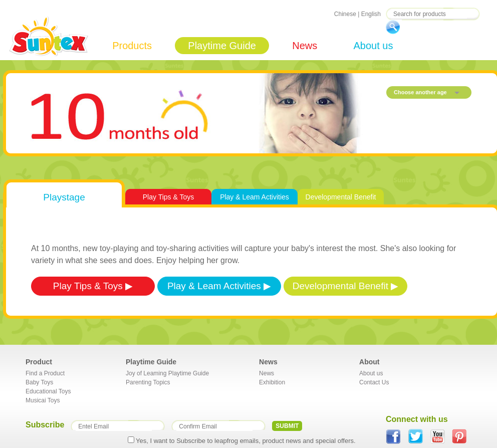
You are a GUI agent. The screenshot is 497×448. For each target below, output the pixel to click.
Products (132, 46)
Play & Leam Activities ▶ (219, 286)
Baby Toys (39, 382)
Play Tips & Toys (168, 197)
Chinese (345, 14)
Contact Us (374, 382)
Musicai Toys (43, 400)
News (305, 46)
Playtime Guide (222, 46)
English (371, 14)
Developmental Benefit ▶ (345, 286)
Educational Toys (48, 391)
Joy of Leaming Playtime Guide (167, 373)
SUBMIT (287, 426)
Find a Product (45, 373)
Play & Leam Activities (255, 197)
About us (373, 46)
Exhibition (272, 382)
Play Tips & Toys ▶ (93, 286)
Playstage (64, 197)
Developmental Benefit (341, 197)
